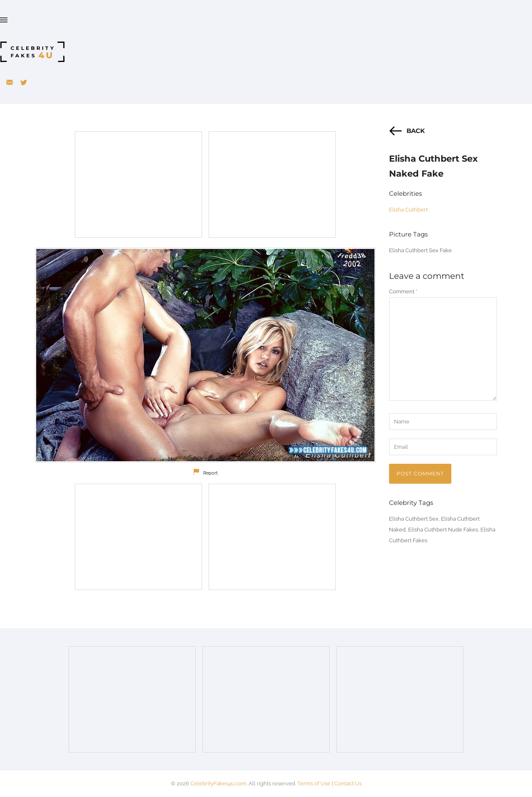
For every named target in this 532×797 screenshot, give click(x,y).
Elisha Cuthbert (408, 210)
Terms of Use (314, 783)
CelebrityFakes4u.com (218, 783)
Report (211, 473)
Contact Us (348, 783)
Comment (403, 291)
